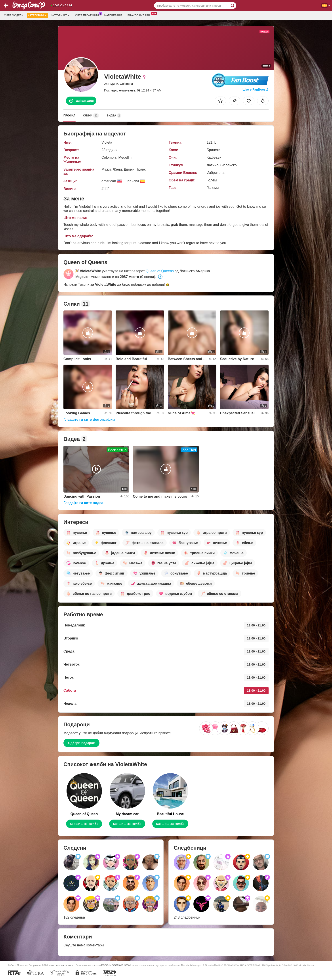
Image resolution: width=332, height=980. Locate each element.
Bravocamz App (140, 15)
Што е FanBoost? (256, 89)
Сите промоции (88, 15)
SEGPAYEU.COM (121, 965)
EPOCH (105, 965)
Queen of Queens (160, 271)
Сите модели (14, 15)
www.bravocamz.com (61, 965)
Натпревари (113, 15)
